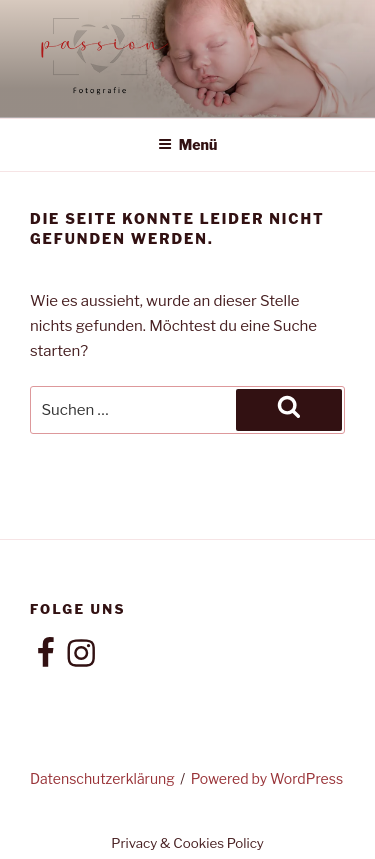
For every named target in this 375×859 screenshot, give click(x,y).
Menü (188, 144)
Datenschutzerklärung (102, 778)
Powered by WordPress (267, 778)
